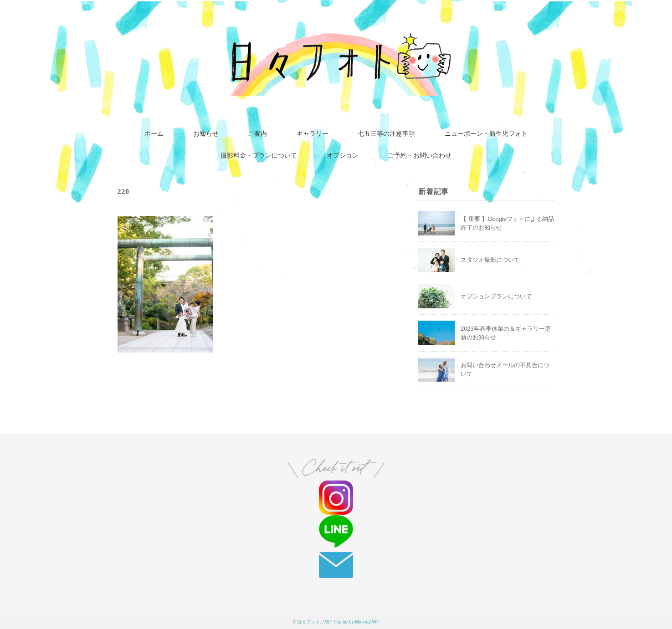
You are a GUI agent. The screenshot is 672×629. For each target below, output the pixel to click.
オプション (343, 156)
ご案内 (257, 134)
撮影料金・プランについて (259, 156)
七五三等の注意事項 (386, 134)
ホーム (154, 134)
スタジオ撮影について (490, 260)
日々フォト (308, 622)
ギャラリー (313, 134)
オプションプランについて (496, 296)
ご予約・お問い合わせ (420, 156)
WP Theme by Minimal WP (352, 622)
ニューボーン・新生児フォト (486, 134)
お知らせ (206, 134)
